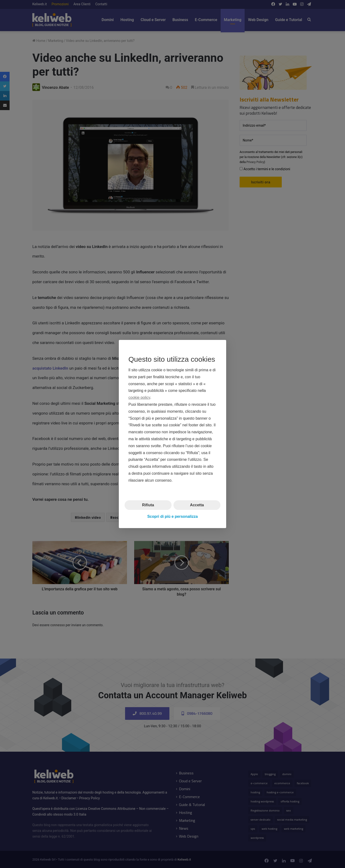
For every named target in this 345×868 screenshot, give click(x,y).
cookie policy (139, 397)
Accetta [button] (197, 505)
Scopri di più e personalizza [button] (173, 516)
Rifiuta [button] (148, 505)
